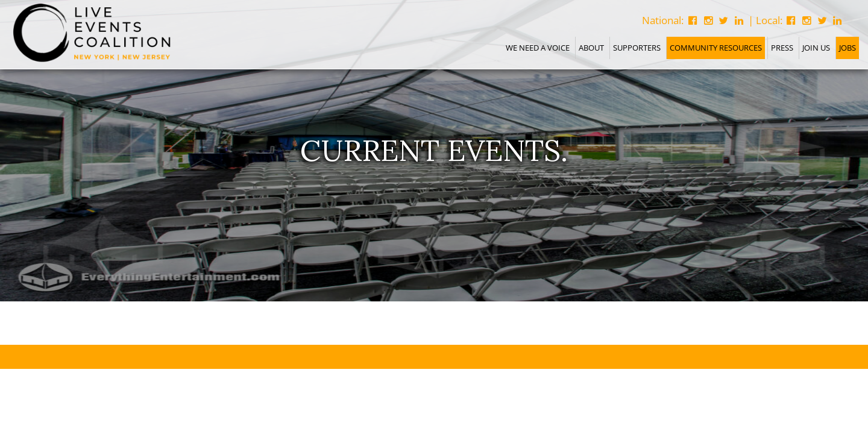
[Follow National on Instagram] (708, 20)
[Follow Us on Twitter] (822, 20)
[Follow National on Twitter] (723, 20)
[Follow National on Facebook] (693, 20)
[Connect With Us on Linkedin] (837, 20)
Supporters (637, 48)
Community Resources (716, 48)
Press (782, 48)
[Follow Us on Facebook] (791, 20)
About (591, 48)
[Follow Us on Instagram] (807, 20)
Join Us (816, 48)
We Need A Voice (538, 48)
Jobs (848, 48)
